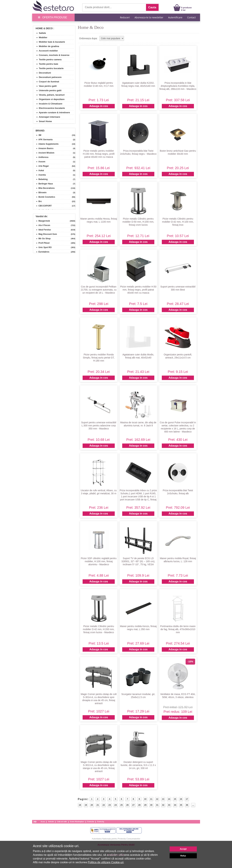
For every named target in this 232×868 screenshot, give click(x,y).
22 (104, 805)
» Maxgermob (42, 221)
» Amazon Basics (44, 148)
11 (151, 799)
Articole (51, 822)
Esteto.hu (91, 822)
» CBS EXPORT (43, 206)
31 (157, 805)
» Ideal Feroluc (43, 230)
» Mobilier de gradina (47, 46)
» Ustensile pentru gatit (48, 90)
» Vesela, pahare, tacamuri (49, 95)
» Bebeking (41, 179)
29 (145, 805)
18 (80, 805)
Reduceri (125, 17)
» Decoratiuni (42, 73)
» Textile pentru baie (46, 64)
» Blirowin (40, 193)
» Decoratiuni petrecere (48, 77)
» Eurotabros (42, 252)
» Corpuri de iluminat (47, 82)
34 (175, 805)
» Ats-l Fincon (42, 225)
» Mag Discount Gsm (45, 234)
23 (110, 805)
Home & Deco (44, 28)
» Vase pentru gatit (45, 86)
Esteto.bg (101, 822)
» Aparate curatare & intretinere (52, 112)
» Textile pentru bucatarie (49, 68)
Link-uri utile (62, 822)
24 (115, 805)
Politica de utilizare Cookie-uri (106, 862)
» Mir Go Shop (42, 239)
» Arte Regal (41, 166)
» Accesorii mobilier (46, 51)
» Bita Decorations (44, 188)
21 (98, 805)
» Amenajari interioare (47, 117)
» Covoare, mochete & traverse (52, 55)
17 (187, 799)
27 (133, 805)
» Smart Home (43, 121)
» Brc (38, 201)
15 (175, 799)
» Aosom (40, 162)
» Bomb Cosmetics (45, 197)
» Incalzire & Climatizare (48, 104)
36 (187, 805)
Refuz (183, 856)
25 (121, 805)
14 (169, 799)
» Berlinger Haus (44, 184)
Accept (183, 849)
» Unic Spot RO (43, 247)
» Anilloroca (41, 157)
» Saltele (40, 33)
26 (127, 805)
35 (181, 805)
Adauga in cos (99, 106)
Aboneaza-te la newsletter (149, 17)
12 (157, 799)
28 (139, 805)
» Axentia (40, 175)
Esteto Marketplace (77, 822)
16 (181, 799)
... (193, 805)
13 (163, 799)
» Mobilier (41, 37)
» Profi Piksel (42, 243)
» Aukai (39, 170)
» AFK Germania (43, 140)
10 (145, 799)
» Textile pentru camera (48, 60)
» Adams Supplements (46, 144)
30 (151, 805)
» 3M (38, 135)
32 (163, 805)
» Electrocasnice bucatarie (49, 108)
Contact (191, 17)
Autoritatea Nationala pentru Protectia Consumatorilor (116, 839)
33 (169, 805)
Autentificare (175, 17)
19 (86, 805)
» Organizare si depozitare (49, 99)
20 (92, 805)
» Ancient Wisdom (44, 153)
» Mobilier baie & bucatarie (50, 42)
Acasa (43, 822)
